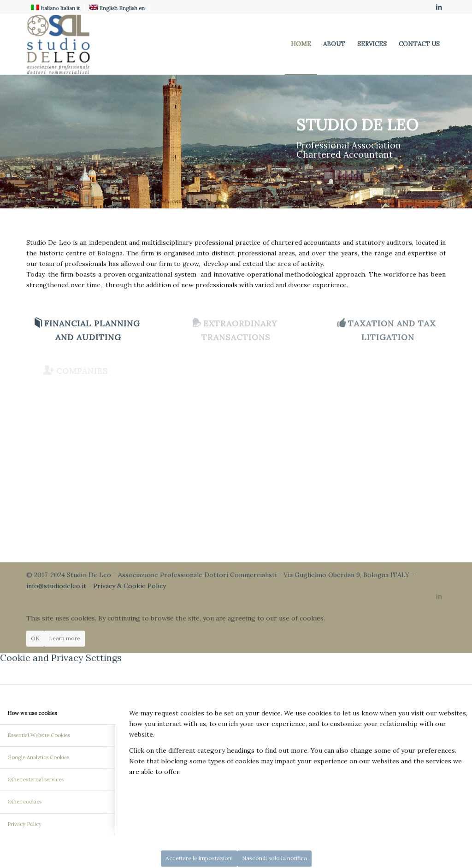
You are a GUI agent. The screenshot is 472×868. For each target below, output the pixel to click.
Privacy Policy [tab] (24, 824)
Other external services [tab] (35, 779)
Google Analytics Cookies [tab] (38, 757)
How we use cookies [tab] (32, 713)
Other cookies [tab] (24, 802)
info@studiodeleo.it (56, 586)
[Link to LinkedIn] (439, 7)
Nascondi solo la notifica (274, 858)
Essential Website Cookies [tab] (39, 735)
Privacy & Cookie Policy (130, 586)
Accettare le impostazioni (199, 858)
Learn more (65, 638)
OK (35, 638)
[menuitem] (301, 44)
